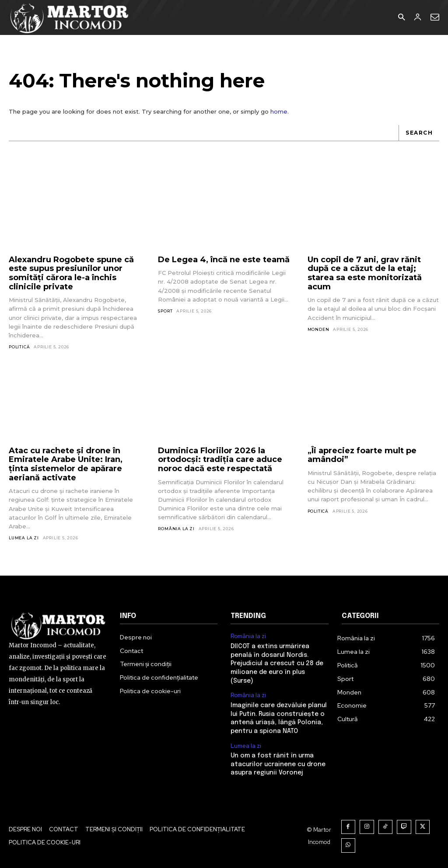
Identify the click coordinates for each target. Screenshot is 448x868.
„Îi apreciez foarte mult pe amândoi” (362, 455)
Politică (19, 347)
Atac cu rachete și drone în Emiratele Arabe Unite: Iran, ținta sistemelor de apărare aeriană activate (66, 464)
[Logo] (70, 17)
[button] (401, 18)
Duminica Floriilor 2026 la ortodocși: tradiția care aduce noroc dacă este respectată (220, 460)
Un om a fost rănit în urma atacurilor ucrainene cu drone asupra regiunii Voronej (278, 764)
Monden (318, 329)
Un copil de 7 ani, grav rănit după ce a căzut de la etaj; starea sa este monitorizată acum (365, 273)
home (279, 111)
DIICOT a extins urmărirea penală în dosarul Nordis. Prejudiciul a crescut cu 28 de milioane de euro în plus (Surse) (277, 663)
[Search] (419, 133)
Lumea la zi (24, 538)
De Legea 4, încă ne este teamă (224, 260)
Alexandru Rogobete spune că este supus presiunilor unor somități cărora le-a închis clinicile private (71, 273)
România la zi (176, 529)
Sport (165, 311)
